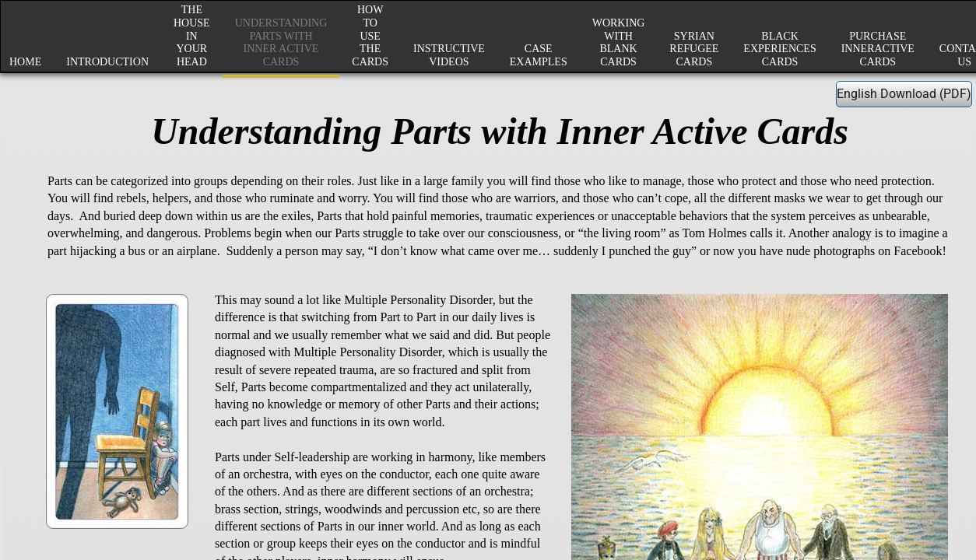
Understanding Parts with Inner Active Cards (281, 42)
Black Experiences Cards (779, 49)
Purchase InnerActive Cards (878, 49)
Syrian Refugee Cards (694, 49)
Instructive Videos (449, 55)
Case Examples (539, 55)
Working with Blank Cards (619, 42)
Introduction (107, 62)
